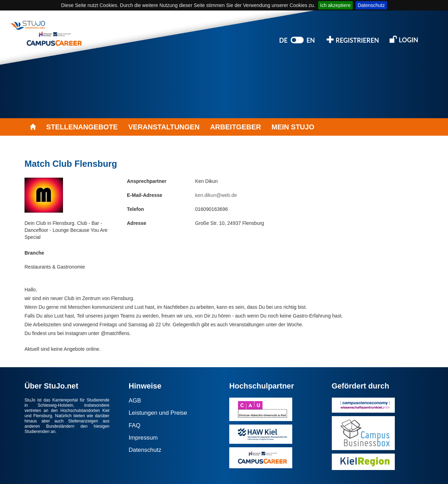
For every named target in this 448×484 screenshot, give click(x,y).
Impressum (143, 438)
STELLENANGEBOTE (82, 127)
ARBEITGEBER (236, 127)
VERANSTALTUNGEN (164, 127)
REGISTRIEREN (353, 40)
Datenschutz (371, 5)
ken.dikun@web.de (216, 195)
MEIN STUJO (293, 127)
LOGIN (404, 39)
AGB (135, 401)
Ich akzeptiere (335, 5)
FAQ (135, 425)
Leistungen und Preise (158, 413)
